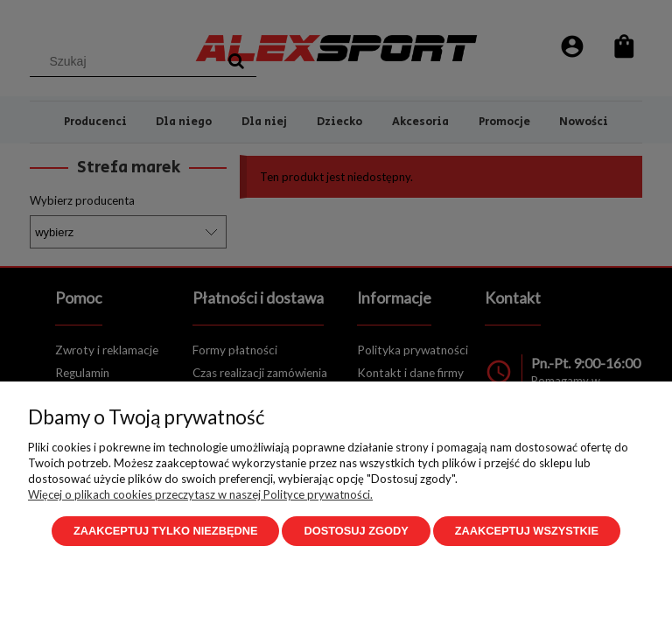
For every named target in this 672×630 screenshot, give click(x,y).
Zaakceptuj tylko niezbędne (165, 531)
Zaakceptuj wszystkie (527, 531)
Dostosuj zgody (356, 531)
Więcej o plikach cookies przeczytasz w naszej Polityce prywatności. (200, 494)
